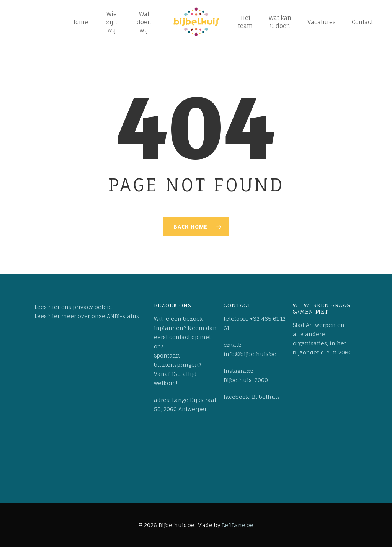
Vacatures (322, 22)
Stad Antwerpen (314, 325)
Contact (362, 22)
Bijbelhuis (266, 397)
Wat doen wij (144, 22)
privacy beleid (92, 307)
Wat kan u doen (280, 22)
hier (54, 307)
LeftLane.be (238, 525)
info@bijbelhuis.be (250, 354)
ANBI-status (123, 316)
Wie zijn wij (112, 22)
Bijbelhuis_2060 (246, 380)
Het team (245, 22)
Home (80, 22)
